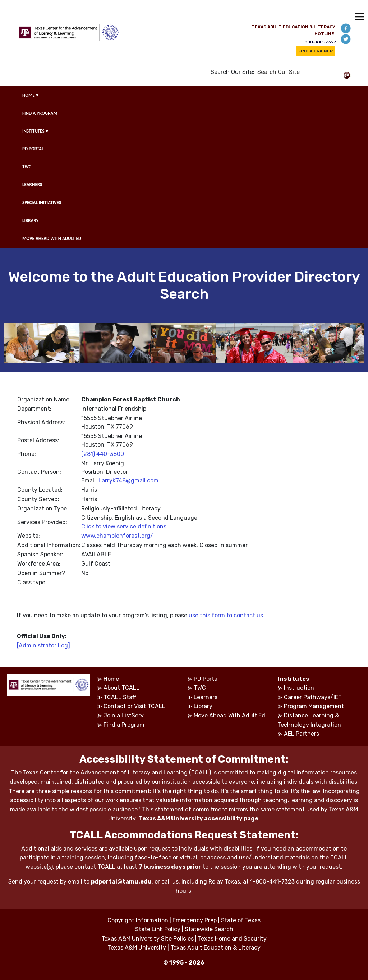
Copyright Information (138, 920)
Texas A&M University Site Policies (148, 939)
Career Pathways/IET (313, 697)
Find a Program (124, 725)
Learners (206, 697)
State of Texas (241, 920)
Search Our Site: (233, 72)
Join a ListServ (124, 715)
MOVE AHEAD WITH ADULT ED (52, 238)
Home (111, 679)
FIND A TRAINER (316, 51)
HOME (30, 95)
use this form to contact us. (227, 615)
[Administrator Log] (43, 646)
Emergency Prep (195, 920)
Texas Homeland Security (232, 939)
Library (203, 706)
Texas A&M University (137, 948)
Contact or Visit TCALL (134, 706)
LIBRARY (30, 220)
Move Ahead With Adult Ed (229, 715)
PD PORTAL (33, 149)
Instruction (299, 688)
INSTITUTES (35, 131)
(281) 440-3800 (103, 454)
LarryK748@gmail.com (128, 480)
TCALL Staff (120, 697)
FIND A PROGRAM (40, 113)
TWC (27, 167)
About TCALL (121, 688)
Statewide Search (209, 929)
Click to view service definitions (124, 526)
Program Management (314, 706)
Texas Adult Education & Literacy (215, 948)
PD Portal (206, 679)
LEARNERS (32, 185)
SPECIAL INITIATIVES (42, 202)
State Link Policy (158, 929)
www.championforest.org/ (117, 536)
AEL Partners (302, 734)
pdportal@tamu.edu (121, 882)
